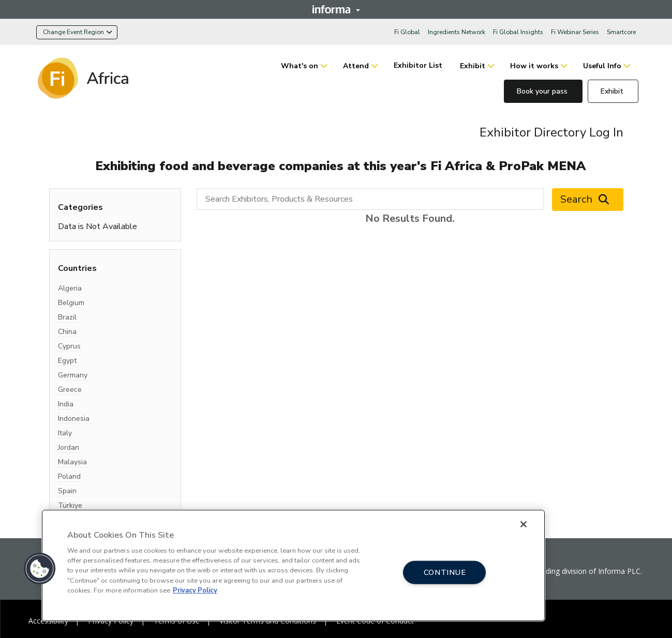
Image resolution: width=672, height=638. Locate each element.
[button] (40, 569)
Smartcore (621, 32)
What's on (300, 66)
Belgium (71, 303)
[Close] (524, 524)
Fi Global (407, 32)
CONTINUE (445, 572)
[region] (293, 565)
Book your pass (543, 91)
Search (588, 200)
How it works (534, 66)
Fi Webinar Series (575, 32)
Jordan (69, 447)
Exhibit (473, 66)
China (67, 332)
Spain (67, 491)
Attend (356, 66)
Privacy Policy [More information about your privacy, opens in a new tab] (195, 590)
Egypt (67, 361)
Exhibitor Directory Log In (551, 132)
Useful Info (602, 66)
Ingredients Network (457, 32)
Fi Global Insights (518, 32)
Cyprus (69, 346)
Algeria (70, 288)
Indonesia (74, 419)
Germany (73, 375)
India (66, 404)
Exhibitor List (419, 65)
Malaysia (72, 462)
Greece (70, 390)
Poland (69, 476)
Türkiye (70, 505)
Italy (65, 433)
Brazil (67, 317)
